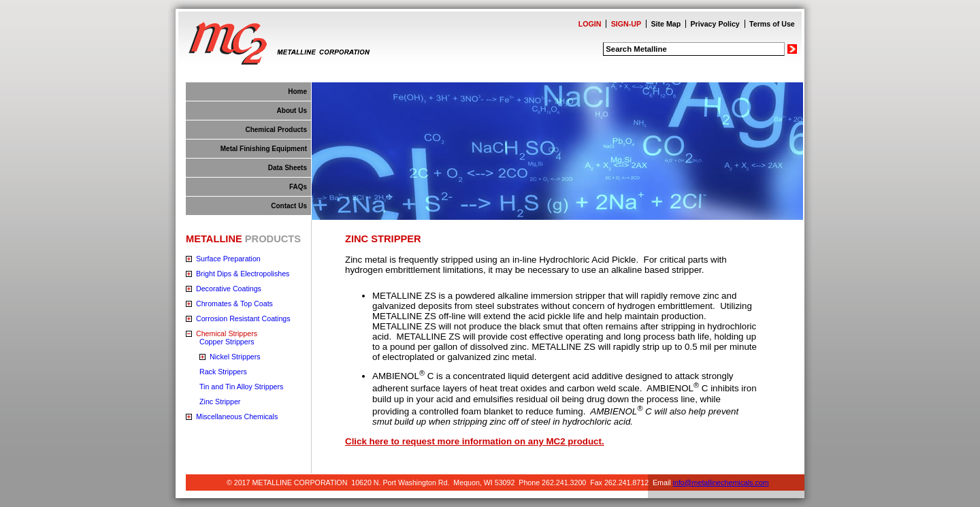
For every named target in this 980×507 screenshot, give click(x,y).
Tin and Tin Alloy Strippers (241, 387)
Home (297, 92)
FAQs (298, 187)
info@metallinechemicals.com (721, 483)
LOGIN (590, 24)
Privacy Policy (715, 24)
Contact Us (289, 206)
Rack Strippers (223, 372)
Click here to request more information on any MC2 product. (475, 441)
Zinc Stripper (220, 402)
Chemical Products (276, 130)
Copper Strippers (227, 342)
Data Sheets (288, 168)
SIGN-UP (626, 24)
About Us (292, 111)
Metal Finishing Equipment (264, 149)
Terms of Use (772, 24)
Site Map (666, 24)
